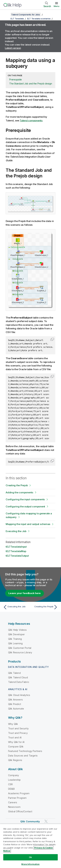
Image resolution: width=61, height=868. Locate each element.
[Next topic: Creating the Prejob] (45, 607)
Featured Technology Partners (25, 751)
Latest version (13, 48)
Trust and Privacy (18, 733)
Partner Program (17, 798)
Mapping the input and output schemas (28, 524)
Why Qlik (13, 724)
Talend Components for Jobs (26, 15)
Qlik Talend (14, 673)
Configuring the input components (25, 499)
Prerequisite (16, 80)
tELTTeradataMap (16, 551)
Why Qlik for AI (16, 742)
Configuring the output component (25, 506)
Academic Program (19, 793)
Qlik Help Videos (17, 630)
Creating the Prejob (17, 485)
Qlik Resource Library (20, 652)
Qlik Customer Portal (20, 648)
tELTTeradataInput (16, 547)
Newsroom (14, 807)
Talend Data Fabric (19, 682)
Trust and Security (18, 728)
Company (14, 775)
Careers (13, 802)
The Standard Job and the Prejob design (31, 84)
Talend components (31, 121)
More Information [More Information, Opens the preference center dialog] (30, 864)
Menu (57, 6)
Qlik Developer (16, 634)
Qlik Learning (15, 643)
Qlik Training (15, 639)
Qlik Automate (16, 709)
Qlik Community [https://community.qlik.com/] (30, 821)
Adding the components (19, 492)
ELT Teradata (17, 19)
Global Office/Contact (20, 811)
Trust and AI (15, 737)
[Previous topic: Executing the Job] (16, 607)
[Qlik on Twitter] (46, 821)
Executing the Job (16, 531)
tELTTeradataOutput (17, 556)
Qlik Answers (15, 700)
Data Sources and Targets (23, 756)
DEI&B (11, 789)
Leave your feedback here (25, 593)
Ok (30, 857)
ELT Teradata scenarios (39, 19)
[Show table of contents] (7, 15)
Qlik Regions (15, 760)
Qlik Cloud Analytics (19, 695)
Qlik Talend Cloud (18, 677)
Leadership (14, 780)
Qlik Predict (15, 704)
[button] (52, 339)
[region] (30, 846)
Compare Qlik (16, 747)
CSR (10, 784)
